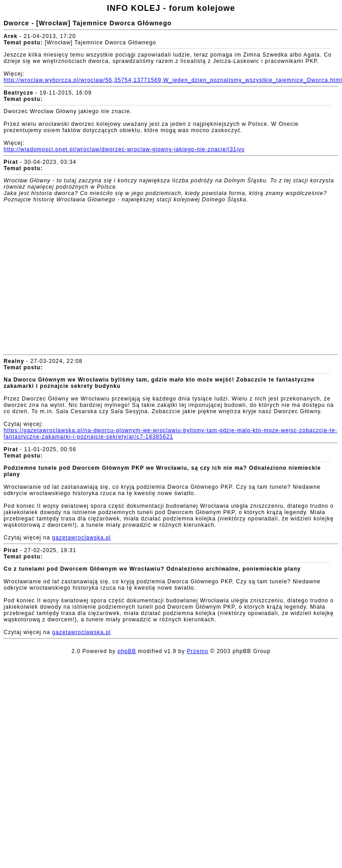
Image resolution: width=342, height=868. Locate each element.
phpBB (127, 651)
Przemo (198, 651)
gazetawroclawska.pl (82, 538)
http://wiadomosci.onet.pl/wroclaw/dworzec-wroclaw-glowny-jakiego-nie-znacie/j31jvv (124, 149)
